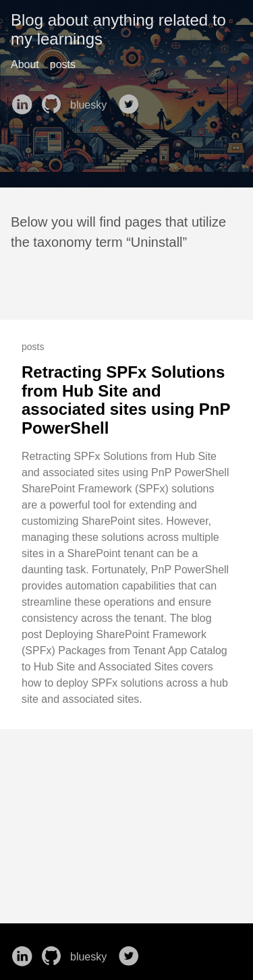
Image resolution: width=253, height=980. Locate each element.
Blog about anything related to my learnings (118, 29)
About (25, 64)
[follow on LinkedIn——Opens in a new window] (24, 100)
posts (63, 64)
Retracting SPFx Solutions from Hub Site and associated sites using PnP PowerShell (126, 400)
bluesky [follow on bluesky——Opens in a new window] (93, 105)
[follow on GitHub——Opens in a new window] (54, 100)
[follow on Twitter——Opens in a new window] (132, 100)
